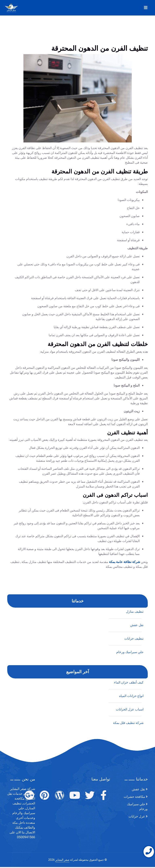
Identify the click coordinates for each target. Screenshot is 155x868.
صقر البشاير (62, 860)
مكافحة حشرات (134, 797)
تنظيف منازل (135, 721)
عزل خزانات (137, 816)
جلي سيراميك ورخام (137, 807)
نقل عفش (137, 735)
